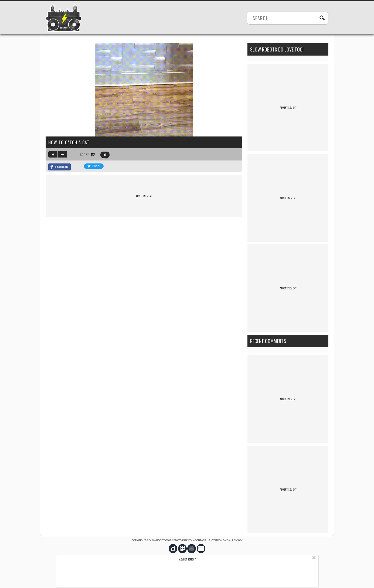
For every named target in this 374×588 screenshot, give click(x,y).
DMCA (226, 540)
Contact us (202, 540)
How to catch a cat (69, 142)
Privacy (237, 540)
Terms (216, 540)
